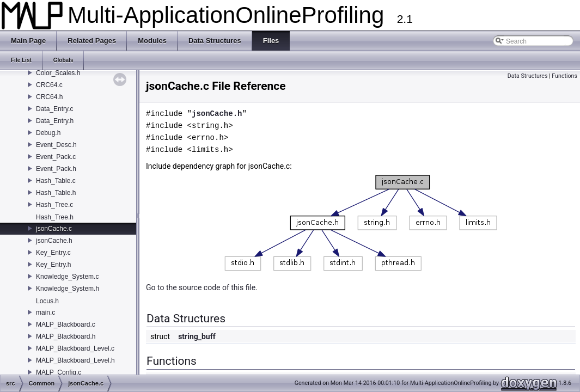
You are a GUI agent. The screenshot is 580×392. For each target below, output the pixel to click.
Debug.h (48, 133)
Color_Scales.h (58, 73)
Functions (564, 76)
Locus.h (47, 301)
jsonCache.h (54, 241)
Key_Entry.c (53, 253)
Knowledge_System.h (68, 289)
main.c (45, 313)
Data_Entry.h (55, 121)
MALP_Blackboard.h (66, 336)
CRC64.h (49, 97)
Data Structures (528, 76)
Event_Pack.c (56, 157)
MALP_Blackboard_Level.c (75, 348)
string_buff (197, 336)
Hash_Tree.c (54, 205)
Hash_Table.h (56, 193)
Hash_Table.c (56, 181)
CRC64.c (49, 85)
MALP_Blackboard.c (66, 324)
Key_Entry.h (53, 265)
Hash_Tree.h (55, 217)
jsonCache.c (54, 229)
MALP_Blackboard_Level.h (75, 360)
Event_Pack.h (56, 169)
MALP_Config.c (59, 372)
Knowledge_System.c (67, 277)
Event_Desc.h (56, 145)
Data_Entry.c (54, 109)
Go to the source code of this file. (202, 287)
